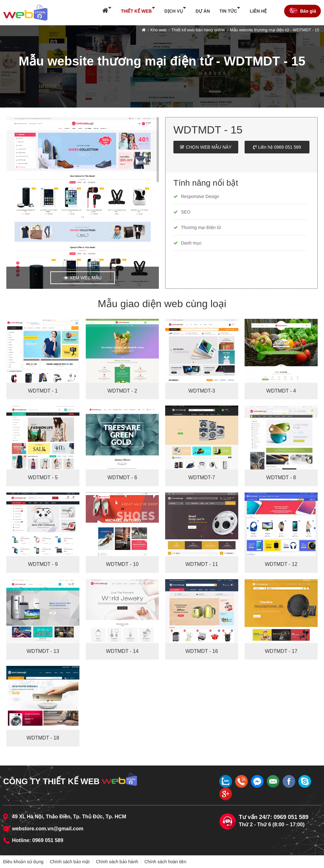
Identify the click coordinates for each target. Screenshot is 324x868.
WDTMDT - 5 (43, 477)
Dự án (203, 11)
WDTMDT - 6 (122, 477)
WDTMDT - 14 (122, 651)
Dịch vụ (174, 11)
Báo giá (308, 11)
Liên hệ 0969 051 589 (280, 147)
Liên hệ (258, 11)
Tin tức (228, 11)
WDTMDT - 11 (202, 564)
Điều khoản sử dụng (23, 862)
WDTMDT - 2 (122, 391)
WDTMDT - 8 (281, 477)
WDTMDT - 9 (43, 564)
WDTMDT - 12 (281, 564)
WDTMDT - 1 (43, 391)
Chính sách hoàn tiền (165, 862)
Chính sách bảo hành (117, 862)
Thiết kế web (136, 11)
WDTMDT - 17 (281, 651)
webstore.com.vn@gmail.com (48, 829)
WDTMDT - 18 (43, 738)
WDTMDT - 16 (202, 651)
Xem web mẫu (86, 278)
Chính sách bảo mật (70, 862)
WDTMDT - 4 (281, 391)
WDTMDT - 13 (43, 651)
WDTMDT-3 (202, 391)
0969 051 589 (48, 840)
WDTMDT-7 (202, 477)
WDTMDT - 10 (122, 564)
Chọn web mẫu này (209, 147)
